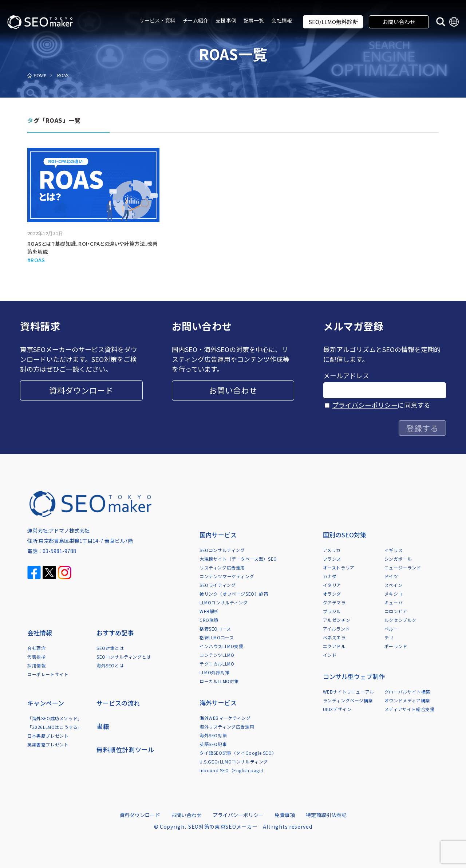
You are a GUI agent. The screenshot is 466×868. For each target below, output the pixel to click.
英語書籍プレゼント (48, 744)
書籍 (103, 726)
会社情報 (282, 20)
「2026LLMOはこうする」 (55, 727)
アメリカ (332, 550)
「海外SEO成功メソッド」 (55, 718)
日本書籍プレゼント (48, 736)
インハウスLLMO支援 (222, 646)
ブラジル (332, 611)
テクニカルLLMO (217, 664)
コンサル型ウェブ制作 (354, 676)
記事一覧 (254, 20)
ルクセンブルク (400, 620)
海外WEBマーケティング (225, 718)
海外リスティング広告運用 (227, 727)
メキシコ (394, 594)
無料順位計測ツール (125, 749)
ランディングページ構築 (348, 700)
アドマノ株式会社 (69, 530)
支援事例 (226, 20)
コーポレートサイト (48, 674)
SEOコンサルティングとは (124, 657)
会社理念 (36, 648)
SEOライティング (218, 585)
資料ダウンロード (81, 390)
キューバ (394, 602)
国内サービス (218, 535)
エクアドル (334, 646)
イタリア (332, 585)
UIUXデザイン (337, 709)
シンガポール (398, 559)
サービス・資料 (157, 20)
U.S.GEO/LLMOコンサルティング (234, 762)
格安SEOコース (215, 629)
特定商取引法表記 (326, 815)
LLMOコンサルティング (224, 602)
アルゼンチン (337, 620)
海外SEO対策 (213, 735)
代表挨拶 (36, 657)
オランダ (332, 594)
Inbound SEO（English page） (233, 770)
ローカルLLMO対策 (219, 681)
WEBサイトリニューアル (349, 692)
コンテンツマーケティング (227, 576)
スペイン (393, 585)
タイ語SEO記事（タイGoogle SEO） (238, 753)
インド (330, 655)
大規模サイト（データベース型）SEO (238, 559)
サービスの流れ (118, 703)
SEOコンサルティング (222, 550)
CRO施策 (209, 620)
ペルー (391, 629)
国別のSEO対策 (345, 535)
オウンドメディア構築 (407, 700)
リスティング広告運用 (222, 567)
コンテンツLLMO (217, 655)
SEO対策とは (110, 648)
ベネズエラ (334, 637)
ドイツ (391, 576)
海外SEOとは (110, 665)
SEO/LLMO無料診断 (333, 22)
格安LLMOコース (217, 637)
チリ (389, 637)
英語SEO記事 (213, 744)
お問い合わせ (399, 22)
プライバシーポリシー (365, 405)
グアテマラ (334, 602)
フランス (332, 559)
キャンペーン (46, 703)
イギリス (394, 550)
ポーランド (396, 646)
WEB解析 (209, 611)
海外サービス (218, 703)
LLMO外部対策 (215, 672)
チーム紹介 (196, 20)
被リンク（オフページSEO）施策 (234, 594)
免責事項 (285, 815)
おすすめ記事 (115, 633)
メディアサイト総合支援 (410, 709)
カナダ (330, 576)
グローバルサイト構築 (407, 692)
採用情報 (36, 665)
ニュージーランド (403, 567)
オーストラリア (339, 567)
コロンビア (396, 611)
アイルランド (337, 629)
